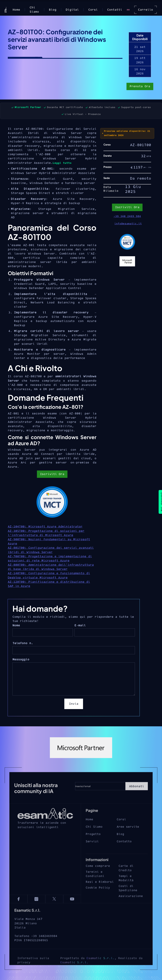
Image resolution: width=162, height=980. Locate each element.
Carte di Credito (126, 877)
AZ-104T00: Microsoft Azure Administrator (45, 527)
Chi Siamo (34, 10)
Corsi (93, 10)
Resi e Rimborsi (100, 891)
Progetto (93, 843)
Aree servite (128, 835)
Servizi (92, 850)
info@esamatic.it (128, 224)
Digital (72, 10)
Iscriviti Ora (52, 474)
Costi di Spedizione (128, 897)
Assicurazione (131, 905)
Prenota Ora (140, 87)
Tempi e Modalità (126, 887)
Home (16, 10)
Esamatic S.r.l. (100, 969)
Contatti (115, 10)
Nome (16, 625)
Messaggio (21, 660)
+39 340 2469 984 (127, 216)
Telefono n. (23, 643)
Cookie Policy (98, 896)
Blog (53, 10)
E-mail (80, 625)
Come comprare (98, 875)
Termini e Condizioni (95, 883)
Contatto (124, 850)
